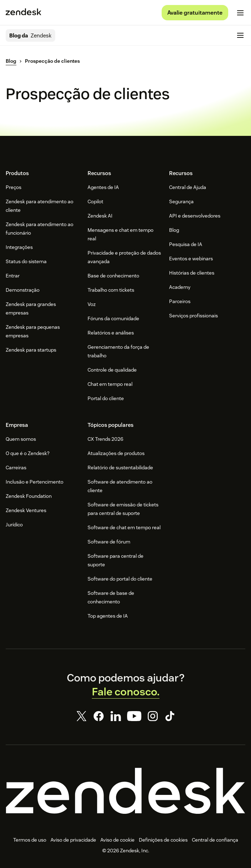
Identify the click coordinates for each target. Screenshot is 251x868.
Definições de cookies (163, 840)
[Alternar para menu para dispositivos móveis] (240, 13)
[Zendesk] (125, 791)
